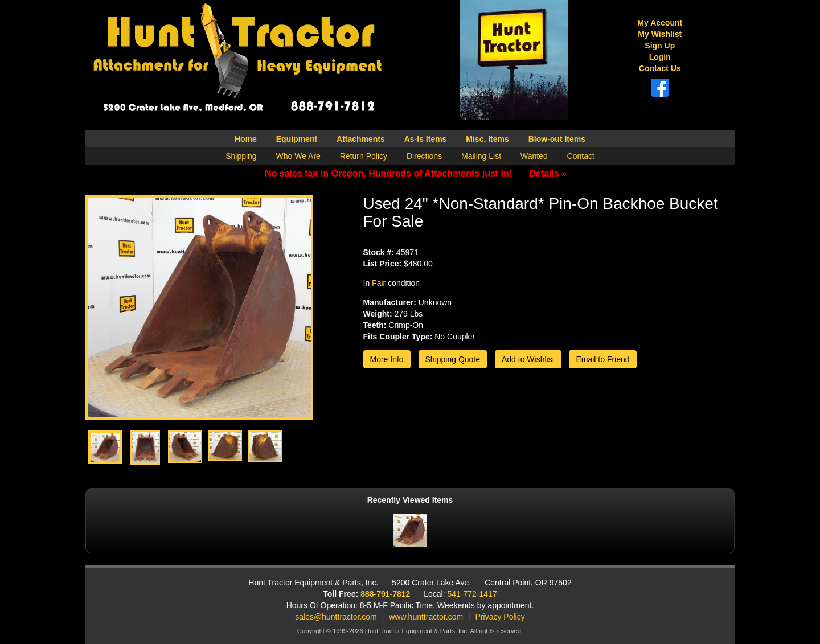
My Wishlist (660, 34)
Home (246, 139)
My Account (660, 23)
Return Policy (364, 156)
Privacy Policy (500, 617)
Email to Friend (602, 359)
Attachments (361, 139)
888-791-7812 (385, 594)
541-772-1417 (472, 594)
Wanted (534, 156)
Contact (581, 156)
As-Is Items (426, 139)
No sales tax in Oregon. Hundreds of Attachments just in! (416, 173)
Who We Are (298, 156)
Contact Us (660, 68)
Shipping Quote (453, 359)
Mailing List (481, 156)
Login (660, 57)
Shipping (241, 156)
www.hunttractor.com (426, 617)
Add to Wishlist (528, 359)
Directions (424, 156)
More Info (387, 359)
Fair (379, 283)
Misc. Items (487, 139)
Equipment (297, 139)
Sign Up (660, 46)
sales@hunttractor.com (336, 617)
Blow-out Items (557, 139)
